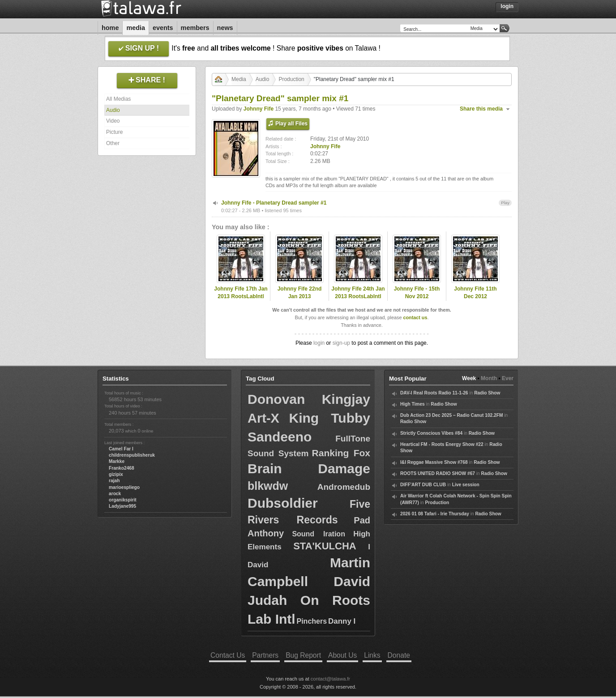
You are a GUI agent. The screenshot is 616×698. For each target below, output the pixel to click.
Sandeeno (280, 437)
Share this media (481, 109)
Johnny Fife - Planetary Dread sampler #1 (274, 203)
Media (136, 28)
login (319, 343)
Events (163, 28)
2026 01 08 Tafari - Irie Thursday (435, 514)
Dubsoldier (283, 503)
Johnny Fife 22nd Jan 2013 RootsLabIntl (300, 296)
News (225, 28)
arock (115, 494)
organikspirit (123, 500)
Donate (399, 655)
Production (291, 79)
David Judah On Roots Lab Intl (309, 600)
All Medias (118, 99)
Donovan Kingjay (309, 399)
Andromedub (344, 487)
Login (507, 6)
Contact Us (228, 655)
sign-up (341, 343)
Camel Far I (121, 449)
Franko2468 (122, 468)
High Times (413, 404)
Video (113, 121)
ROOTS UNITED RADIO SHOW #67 (438, 473)
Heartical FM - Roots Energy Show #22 (442, 444)
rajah (114, 481)
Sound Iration (319, 534)
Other (113, 143)
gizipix (116, 474)
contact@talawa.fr (330, 679)
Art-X (263, 418)
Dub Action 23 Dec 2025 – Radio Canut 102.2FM (451, 415)
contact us (415, 317)
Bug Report (303, 655)
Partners (265, 655)
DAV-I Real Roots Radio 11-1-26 (434, 393)
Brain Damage (309, 469)
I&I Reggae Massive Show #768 (434, 462)
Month (489, 378)
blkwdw (268, 486)
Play (505, 203)
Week (469, 378)
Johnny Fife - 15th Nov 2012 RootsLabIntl (417, 296)
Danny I (342, 621)
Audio (113, 110)
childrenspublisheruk (132, 455)
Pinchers (312, 621)
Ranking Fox (341, 453)
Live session (466, 485)
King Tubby (329, 418)
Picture (114, 132)
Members (195, 28)
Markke (117, 461)
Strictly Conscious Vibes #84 (431, 433)
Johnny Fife (259, 109)
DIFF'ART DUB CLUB (423, 485)
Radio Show (487, 393)
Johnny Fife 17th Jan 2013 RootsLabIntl (241, 293)
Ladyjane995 (122, 506)
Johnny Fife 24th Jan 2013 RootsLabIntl (358, 293)
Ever (508, 378)
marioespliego (124, 487)
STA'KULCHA (325, 546)
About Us (342, 655)
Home (110, 28)
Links (372, 655)
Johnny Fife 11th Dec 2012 (475, 293)
